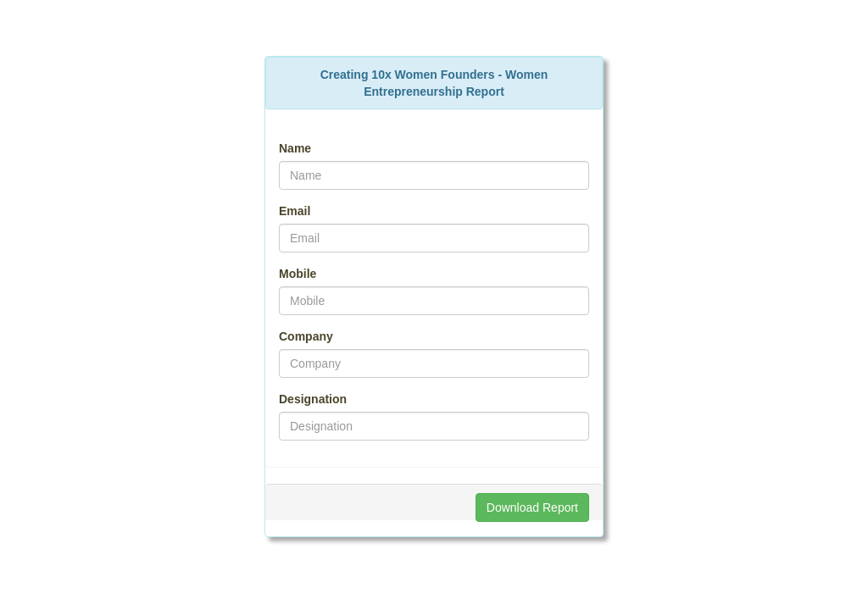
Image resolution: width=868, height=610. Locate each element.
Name (295, 148)
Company (306, 336)
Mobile (298, 274)
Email (295, 211)
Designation (313, 399)
